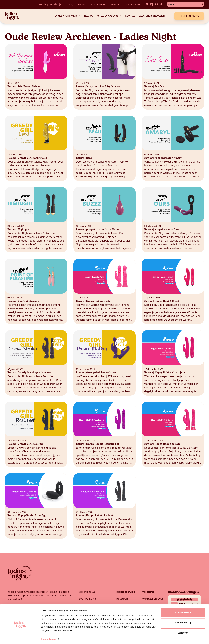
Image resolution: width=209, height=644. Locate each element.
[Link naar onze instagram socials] (156, 4)
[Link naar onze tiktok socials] (161, 4)
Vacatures (116, 4)
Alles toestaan (183, 611)
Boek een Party (189, 16)
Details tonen (48, 638)
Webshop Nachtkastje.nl (51, 4)
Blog (71, 4)
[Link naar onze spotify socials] (147, 4)
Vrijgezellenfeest (153, 599)
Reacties (130, 16)
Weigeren (183, 632)
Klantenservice (133, 4)
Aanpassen (183, 621)
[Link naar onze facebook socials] (152, 4)
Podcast (82, 4)
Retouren (122, 599)
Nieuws (89, 16)
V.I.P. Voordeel (98, 4)
